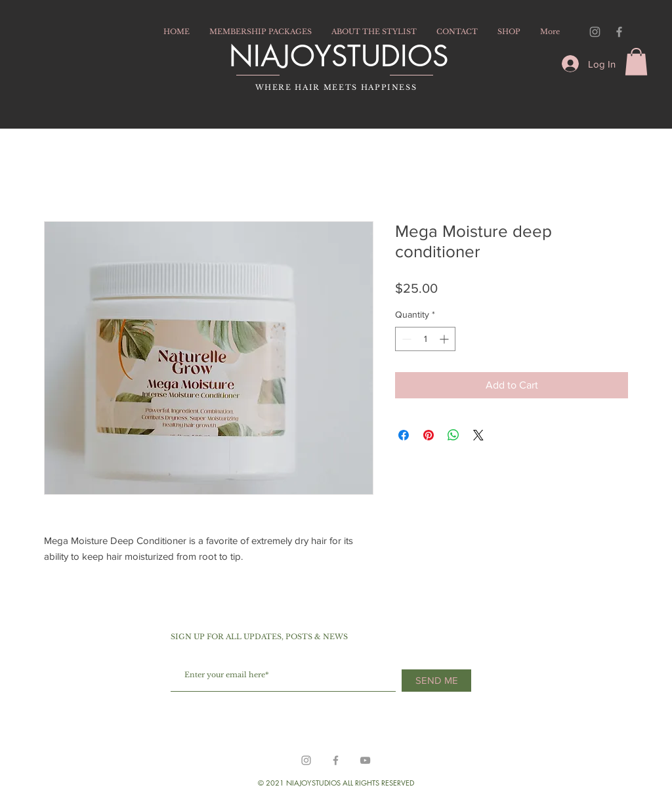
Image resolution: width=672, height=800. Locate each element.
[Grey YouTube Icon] (365, 760)
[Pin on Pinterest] (429, 435)
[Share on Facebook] (404, 435)
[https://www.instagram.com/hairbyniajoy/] (306, 760)
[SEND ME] (436, 681)
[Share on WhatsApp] (453, 435)
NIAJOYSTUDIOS (339, 56)
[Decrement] (405, 339)
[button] (636, 62)
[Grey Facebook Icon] (619, 32)
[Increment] (445, 339)
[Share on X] (478, 435)
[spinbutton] (425, 339)
